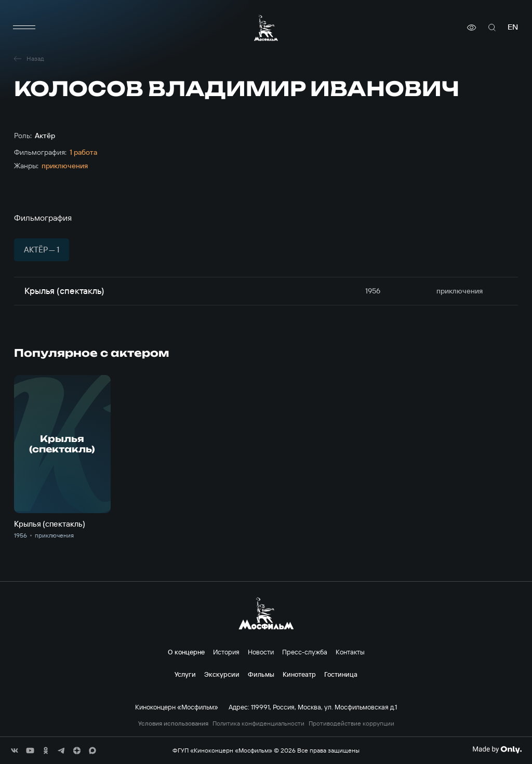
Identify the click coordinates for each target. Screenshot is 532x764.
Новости (261, 652)
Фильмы (261, 674)
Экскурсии (222, 674)
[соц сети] (15, 750)
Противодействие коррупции (351, 723)
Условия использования (173, 723)
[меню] (24, 28)
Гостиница (341, 674)
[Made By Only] (497, 749)
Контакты (350, 652)
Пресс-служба (305, 652)
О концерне (186, 652)
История (226, 652)
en (513, 27)
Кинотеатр (299, 674)
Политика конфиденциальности (258, 723)
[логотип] (266, 28)
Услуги (185, 674)
